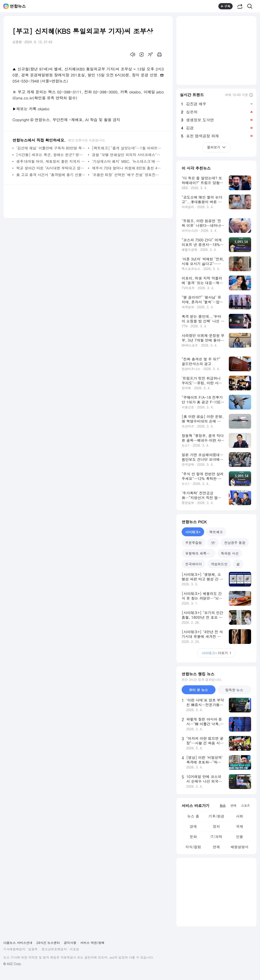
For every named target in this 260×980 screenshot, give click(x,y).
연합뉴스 (18, 6)
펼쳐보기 (216, 147)
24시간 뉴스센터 (48, 943)
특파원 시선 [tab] (230, 553)
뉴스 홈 (193, 816)
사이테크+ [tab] (193, 532)
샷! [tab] (213, 543)
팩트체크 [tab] (216, 532)
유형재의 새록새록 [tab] (199, 553)
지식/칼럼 (193, 847)
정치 (216, 826)
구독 (225, 6)
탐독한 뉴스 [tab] (234, 690)
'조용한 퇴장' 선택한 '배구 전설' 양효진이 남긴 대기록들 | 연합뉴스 (127, 175)
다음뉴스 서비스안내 (18, 943)
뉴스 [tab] (223, 805)
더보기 (216, 653)
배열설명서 (240, 847)
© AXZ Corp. (13, 964)
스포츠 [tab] (245, 805)
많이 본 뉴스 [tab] (198, 690)
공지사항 (70, 943)
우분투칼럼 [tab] (194, 543)
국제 (240, 826)
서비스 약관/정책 (92, 943)
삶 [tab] (238, 564)
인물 (240, 837)
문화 (193, 837)
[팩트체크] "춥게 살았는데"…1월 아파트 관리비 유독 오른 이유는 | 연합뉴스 (127, 148)
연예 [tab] (233, 805)
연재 (216, 847)
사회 (240, 816)
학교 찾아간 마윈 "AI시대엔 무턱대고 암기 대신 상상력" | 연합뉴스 (51, 168)
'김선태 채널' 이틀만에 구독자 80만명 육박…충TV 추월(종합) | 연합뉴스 (51, 148)
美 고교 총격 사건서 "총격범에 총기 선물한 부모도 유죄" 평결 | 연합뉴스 (51, 175)
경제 (193, 826)
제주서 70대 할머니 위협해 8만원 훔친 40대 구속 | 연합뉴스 (127, 168)
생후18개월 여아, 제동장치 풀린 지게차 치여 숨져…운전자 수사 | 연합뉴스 (51, 161)
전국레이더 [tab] (194, 564)
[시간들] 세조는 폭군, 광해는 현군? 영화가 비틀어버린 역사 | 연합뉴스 (51, 155)
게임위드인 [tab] (219, 564)
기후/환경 (216, 816)
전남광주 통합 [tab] (235, 543)
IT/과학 (216, 837)
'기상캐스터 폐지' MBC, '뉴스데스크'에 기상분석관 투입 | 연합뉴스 (127, 161)
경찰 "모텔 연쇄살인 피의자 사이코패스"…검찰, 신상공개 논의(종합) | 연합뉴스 (127, 155)
